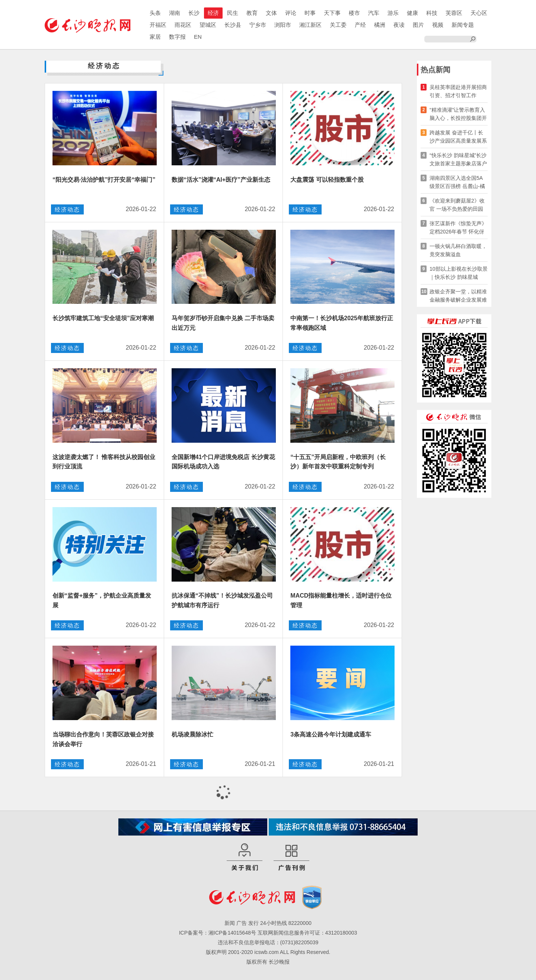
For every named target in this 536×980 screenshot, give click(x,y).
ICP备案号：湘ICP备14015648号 (218, 933)
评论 (291, 13)
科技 (432, 13)
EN (198, 37)
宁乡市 (258, 25)
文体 (271, 13)
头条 (155, 13)
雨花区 (183, 25)
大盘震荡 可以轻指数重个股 (327, 180)
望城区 (208, 25)
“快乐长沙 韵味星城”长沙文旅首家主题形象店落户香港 (458, 160)
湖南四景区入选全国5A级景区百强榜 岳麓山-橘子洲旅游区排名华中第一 (458, 183)
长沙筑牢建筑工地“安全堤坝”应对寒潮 (103, 318)
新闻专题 (463, 25)
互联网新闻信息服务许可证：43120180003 (307, 933)
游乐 (393, 13)
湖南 (175, 13)
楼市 (354, 13)
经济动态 (67, 209)
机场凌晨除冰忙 (192, 734)
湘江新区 (310, 25)
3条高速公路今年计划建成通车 (331, 734)
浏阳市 (283, 25)
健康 (412, 13)
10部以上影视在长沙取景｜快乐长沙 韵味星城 (459, 273)
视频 (438, 25)
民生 (233, 13)
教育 (252, 13)
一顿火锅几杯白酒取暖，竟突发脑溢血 (458, 250)
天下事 (332, 13)
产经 (360, 25)
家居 (155, 37)
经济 (213, 13)
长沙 (194, 13)
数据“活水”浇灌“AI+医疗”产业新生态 (221, 180)
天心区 (479, 13)
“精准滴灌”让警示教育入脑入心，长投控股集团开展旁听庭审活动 (458, 114)
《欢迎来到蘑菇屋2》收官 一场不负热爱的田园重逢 (457, 205)
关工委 (338, 25)
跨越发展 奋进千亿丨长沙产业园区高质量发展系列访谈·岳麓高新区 (458, 137)
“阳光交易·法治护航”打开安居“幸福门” (104, 180)
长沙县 (233, 25)
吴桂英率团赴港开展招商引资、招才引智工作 (458, 91)
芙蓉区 (454, 13)
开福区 (158, 25)
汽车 (374, 13)
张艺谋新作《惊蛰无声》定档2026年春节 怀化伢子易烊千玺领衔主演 (458, 228)
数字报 (177, 37)
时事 (310, 13)
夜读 (399, 25)
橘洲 (380, 25)
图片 (418, 25)
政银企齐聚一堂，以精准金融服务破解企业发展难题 (458, 296)
